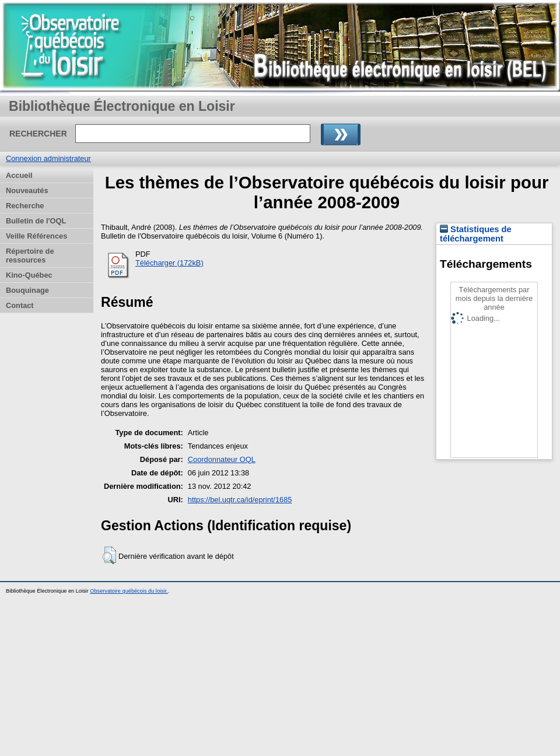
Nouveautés (27, 190)
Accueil (19, 175)
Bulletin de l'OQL (36, 221)
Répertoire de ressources (30, 256)
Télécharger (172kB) (169, 263)
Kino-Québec (29, 275)
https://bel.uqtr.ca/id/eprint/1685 (240, 500)
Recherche (25, 206)
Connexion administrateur (48, 158)
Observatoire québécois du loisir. (129, 591)
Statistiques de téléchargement (476, 234)
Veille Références (36, 236)
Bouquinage (27, 290)
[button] (109, 555)
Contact (20, 305)
